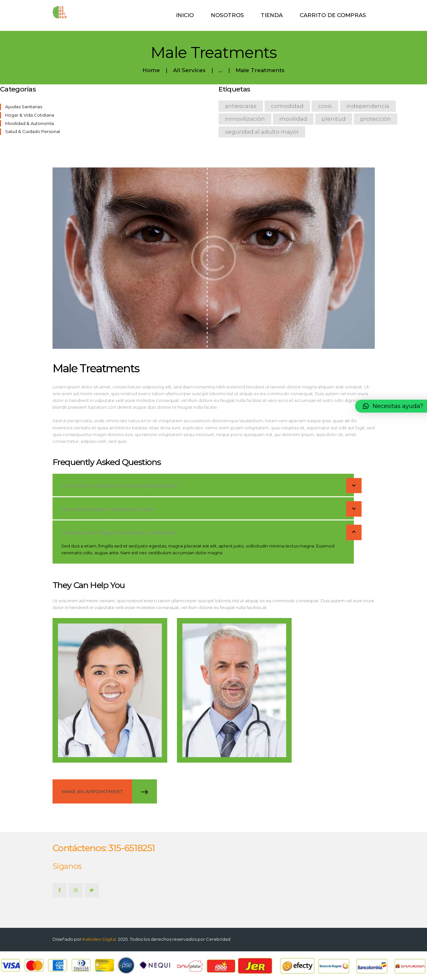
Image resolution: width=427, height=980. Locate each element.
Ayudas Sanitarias (24, 107)
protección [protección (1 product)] (376, 119)
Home (151, 70)
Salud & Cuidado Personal (33, 131)
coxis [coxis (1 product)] (325, 106)
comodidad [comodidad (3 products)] (287, 106)
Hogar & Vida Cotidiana (30, 115)
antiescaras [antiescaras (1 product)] (241, 106)
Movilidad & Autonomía (29, 123)
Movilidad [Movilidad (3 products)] (293, 119)
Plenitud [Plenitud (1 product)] (334, 119)
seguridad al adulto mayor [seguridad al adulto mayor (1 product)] (262, 132)
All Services (189, 70)
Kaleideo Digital (99, 939)
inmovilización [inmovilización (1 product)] (245, 119)
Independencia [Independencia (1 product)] (368, 106)
